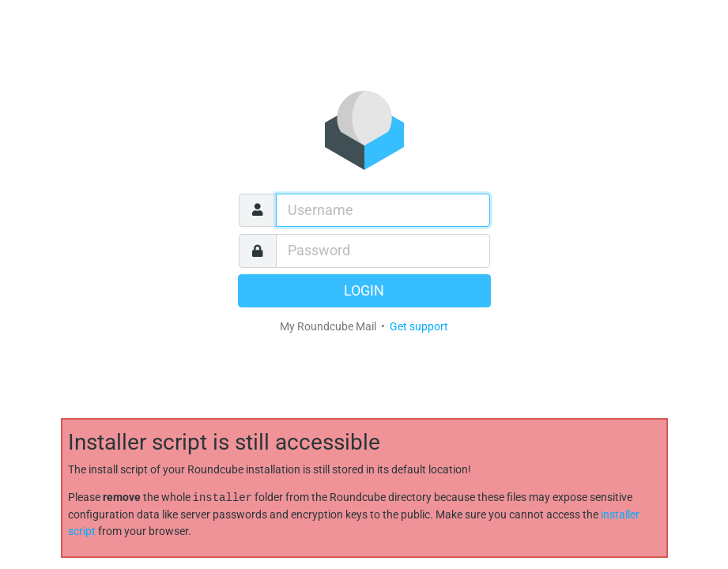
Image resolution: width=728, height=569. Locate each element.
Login (364, 291)
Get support (419, 326)
